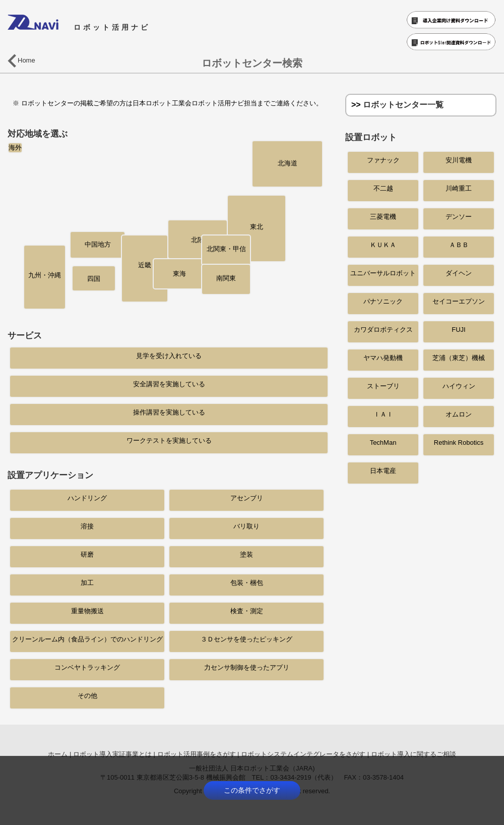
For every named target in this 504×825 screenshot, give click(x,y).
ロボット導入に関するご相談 (414, 754)
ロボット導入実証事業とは (112, 754)
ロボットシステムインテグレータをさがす (303, 754)
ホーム (58, 754)
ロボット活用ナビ (79, 27)
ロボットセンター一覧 (403, 105)
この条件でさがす (252, 790)
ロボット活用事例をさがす (197, 754)
